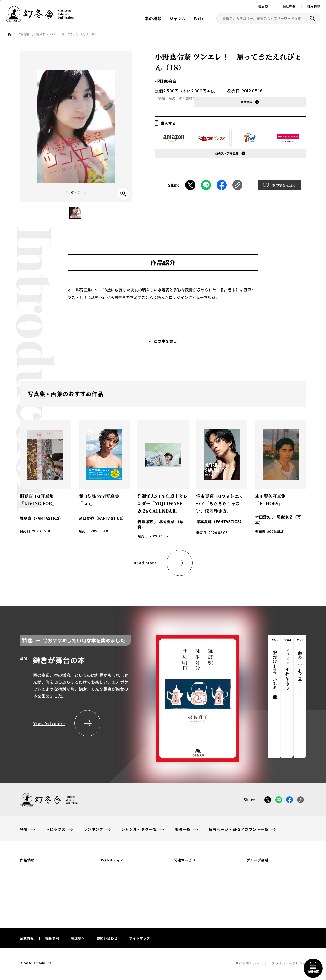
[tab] (275, 697)
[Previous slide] (67, 192)
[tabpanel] (130, 697)
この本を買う (165, 341)
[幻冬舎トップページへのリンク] (40, 19)
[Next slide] (85, 192)
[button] (75, 213)
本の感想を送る (284, 185)
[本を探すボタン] (313, 18)
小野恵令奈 (166, 81)
